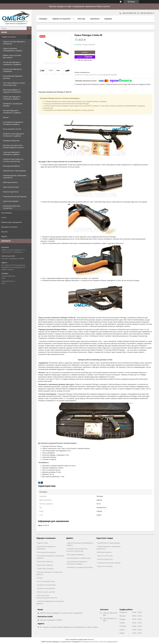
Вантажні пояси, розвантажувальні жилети (47, 597)
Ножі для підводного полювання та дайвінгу (12, 112)
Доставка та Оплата (9, 227)
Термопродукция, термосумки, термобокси (15, 176)
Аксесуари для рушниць (46, 552)
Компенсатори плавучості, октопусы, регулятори (13, 160)
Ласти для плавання (45, 562)
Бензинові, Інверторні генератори (12, 207)
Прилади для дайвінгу (11, 166)
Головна (43, 19)
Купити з (85, 57)
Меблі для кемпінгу (10, 182)
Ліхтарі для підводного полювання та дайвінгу (12, 63)
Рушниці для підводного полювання (12, 70)
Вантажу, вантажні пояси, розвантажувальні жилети (13, 146)
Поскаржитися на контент (90, 642)
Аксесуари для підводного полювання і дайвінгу (13, 123)
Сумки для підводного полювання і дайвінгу (11, 153)
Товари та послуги (9, 37)
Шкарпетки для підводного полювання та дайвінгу (14, 135)
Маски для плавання (45, 565)
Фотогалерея (7, 213)
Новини (108, 19)
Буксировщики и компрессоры (79, 558)
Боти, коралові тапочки (12, 129)
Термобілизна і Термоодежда (14, 171)
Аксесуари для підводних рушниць (13, 77)
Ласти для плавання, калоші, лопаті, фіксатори (14, 84)
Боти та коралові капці (46, 581)
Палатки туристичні (11, 192)
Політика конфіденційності (109, 642)
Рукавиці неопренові (11, 141)
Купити (85, 52)
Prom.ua (91, 640)
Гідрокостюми (43, 543)
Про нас (4, 232)
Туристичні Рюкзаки (11, 187)
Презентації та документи (12, 222)
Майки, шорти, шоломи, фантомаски (12, 56)
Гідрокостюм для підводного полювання (14, 43)
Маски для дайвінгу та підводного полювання (12, 91)
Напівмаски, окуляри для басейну (13, 105)
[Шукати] (29, 28)
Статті (4, 217)
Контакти (95, 19)
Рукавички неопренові (46, 588)
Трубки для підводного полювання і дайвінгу (12, 98)
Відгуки (4, 236)
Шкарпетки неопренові (46, 585)
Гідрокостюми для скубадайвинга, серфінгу (13, 49)
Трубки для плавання (45, 569)
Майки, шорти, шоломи (46, 592)
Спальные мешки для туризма (15, 196)
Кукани (6, 117)
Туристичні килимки (11, 201)
